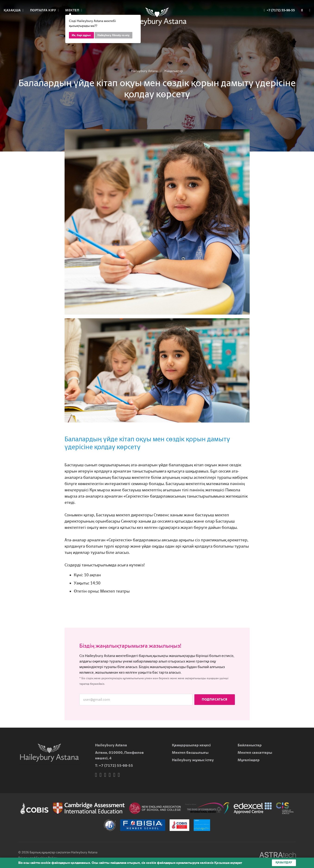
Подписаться (215, 699)
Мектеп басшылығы (190, 753)
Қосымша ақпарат (228, 863)
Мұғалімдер (249, 760)
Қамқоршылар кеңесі (191, 745)
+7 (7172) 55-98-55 (116, 765)
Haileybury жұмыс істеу (193, 760)
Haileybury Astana (144, 71)
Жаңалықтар (173, 71)
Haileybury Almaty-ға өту (113, 35)
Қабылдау (284, 863)
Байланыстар (250, 745)
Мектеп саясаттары (255, 753)
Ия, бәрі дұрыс (81, 35)
